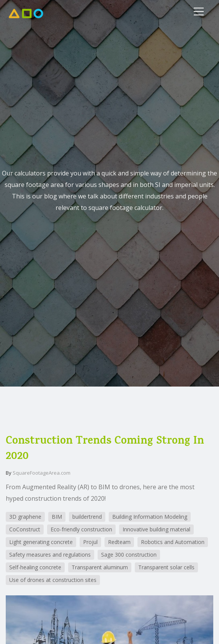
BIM (57, 517)
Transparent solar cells (166, 567)
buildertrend (87, 517)
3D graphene (25, 517)
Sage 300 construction (129, 555)
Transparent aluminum (100, 567)
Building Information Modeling (150, 517)
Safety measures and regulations (50, 555)
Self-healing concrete (35, 567)
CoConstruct (25, 529)
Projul (90, 542)
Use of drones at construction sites (53, 580)
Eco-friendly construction (81, 529)
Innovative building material (156, 529)
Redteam (119, 542)
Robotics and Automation (173, 542)
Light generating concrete (41, 542)
